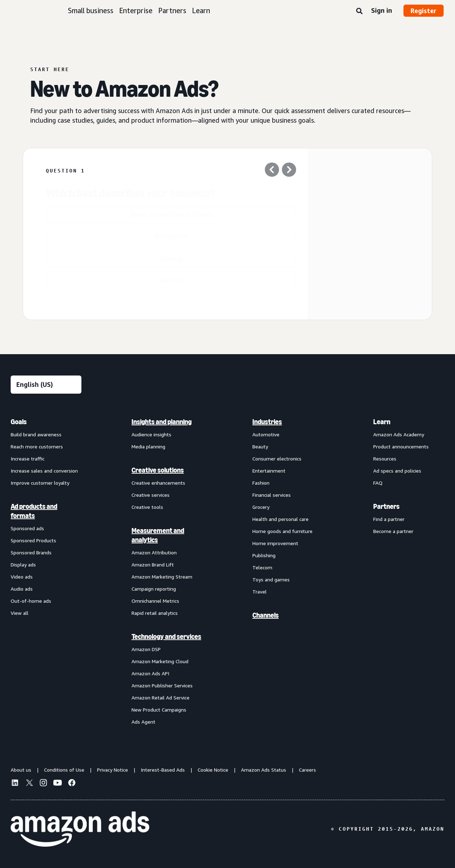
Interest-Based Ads (163, 770)
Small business (91, 10)
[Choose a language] (46, 385)
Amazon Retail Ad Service (160, 697)
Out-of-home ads (31, 601)
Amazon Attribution (154, 552)
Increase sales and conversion (44, 471)
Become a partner (393, 531)
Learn (201, 10)
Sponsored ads (27, 528)
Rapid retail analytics (155, 613)
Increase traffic (28, 459)
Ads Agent (143, 722)
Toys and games (271, 579)
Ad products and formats (34, 511)
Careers (307, 770)
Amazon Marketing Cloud (160, 661)
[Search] (359, 11)
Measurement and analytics (158, 535)
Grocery (261, 507)
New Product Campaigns (159, 710)
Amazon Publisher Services (162, 685)
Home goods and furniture (282, 531)
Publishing (264, 555)
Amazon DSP (146, 649)
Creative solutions (158, 470)
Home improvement (275, 543)
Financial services (272, 495)
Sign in (382, 10)
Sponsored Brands (31, 552)
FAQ (378, 483)
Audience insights (151, 434)
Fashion (261, 483)
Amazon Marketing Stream (162, 577)
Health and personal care (280, 519)
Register (424, 11)
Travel (259, 592)
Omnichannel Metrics (155, 601)
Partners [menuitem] (386, 506)
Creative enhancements (158, 483)
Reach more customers (37, 446)
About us (21, 770)
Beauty (260, 446)
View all (20, 613)
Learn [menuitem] (382, 422)
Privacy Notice (113, 770)
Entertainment (269, 471)
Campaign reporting (154, 589)
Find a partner (389, 519)
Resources (385, 459)
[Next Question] (289, 171)
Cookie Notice (213, 770)
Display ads (23, 565)
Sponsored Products (33, 540)
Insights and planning (162, 422)
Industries (267, 422)
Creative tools (147, 507)
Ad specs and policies (397, 471)
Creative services (151, 495)
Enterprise (136, 10)
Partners (172, 10)
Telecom (262, 567)
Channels (266, 615)
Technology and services (166, 637)
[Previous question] (272, 171)
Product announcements (401, 446)
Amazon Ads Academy (399, 434)
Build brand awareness (36, 434)
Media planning (148, 446)
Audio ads (22, 589)
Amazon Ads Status (264, 770)
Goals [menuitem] (19, 422)
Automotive (266, 434)
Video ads (22, 577)
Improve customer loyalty (40, 483)
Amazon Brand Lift (153, 565)
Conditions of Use (64, 770)
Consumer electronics (277, 459)
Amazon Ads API (150, 673)
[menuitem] (46, 571)
